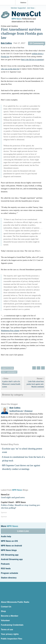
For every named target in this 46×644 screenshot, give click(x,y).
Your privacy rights (10, 634)
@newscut (28, 411)
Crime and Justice (9, 26)
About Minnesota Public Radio (15, 602)
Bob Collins (6, 43)
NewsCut (5, 495)
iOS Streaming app (10, 555)
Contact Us (6, 607)
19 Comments (37, 43)
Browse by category (13, 395)
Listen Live (23, 531)
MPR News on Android (11, 546)
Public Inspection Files (12, 639)
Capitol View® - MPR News (13, 502)
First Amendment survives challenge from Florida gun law (22, 33)
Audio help (6, 536)
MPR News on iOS (9, 541)
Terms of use (7, 630)
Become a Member (10, 616)
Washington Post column (10, 331)
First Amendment (9, 372)
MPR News (17, 19)
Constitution (7, 368)
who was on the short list (10, 69)
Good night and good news (13, 497)
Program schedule (10, 573)
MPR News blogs (9, 550)
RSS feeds (6, 569)
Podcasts (5, 564)
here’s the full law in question (32, 60)
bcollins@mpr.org (16, 411)
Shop (3, 611)
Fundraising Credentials (12, 625)
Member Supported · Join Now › (23, 8)
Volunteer (5, 620)
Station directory (9, 578)
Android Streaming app (12, 559)
